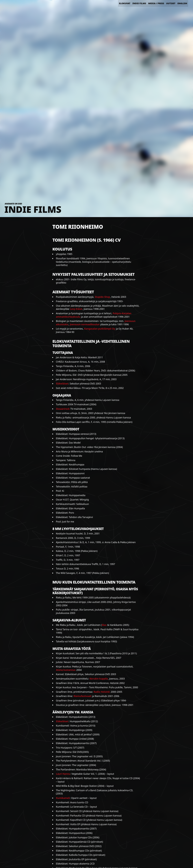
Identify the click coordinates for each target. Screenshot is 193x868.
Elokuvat (125, 3)
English (182, 3)
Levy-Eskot (76, 309)
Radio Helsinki (102, 692)
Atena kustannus (66, 670)
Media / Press (156, 3)
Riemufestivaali (82, 696)
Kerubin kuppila (99, 679)
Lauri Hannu (63, 774)
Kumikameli (63, 798)
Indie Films (139, 3)
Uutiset (171, 3)
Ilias (104, 625)
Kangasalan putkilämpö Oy (100, 329)
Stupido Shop (102, 297)
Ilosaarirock (63, 409)
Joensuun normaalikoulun (85, 324)
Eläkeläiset (62, 384)
